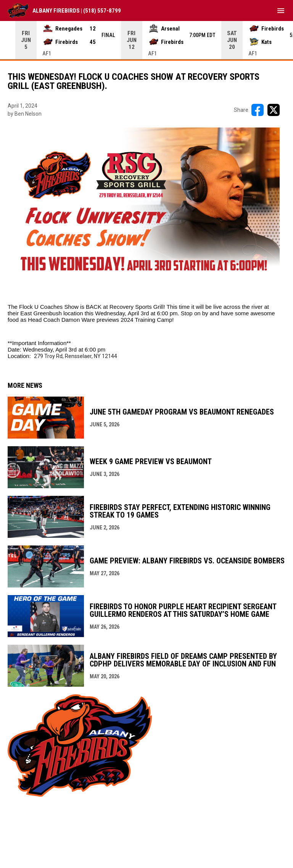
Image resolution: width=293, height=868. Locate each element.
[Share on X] (274, 110)
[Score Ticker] (146, 40)
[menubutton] (281, 11)
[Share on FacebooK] (258, 110)
